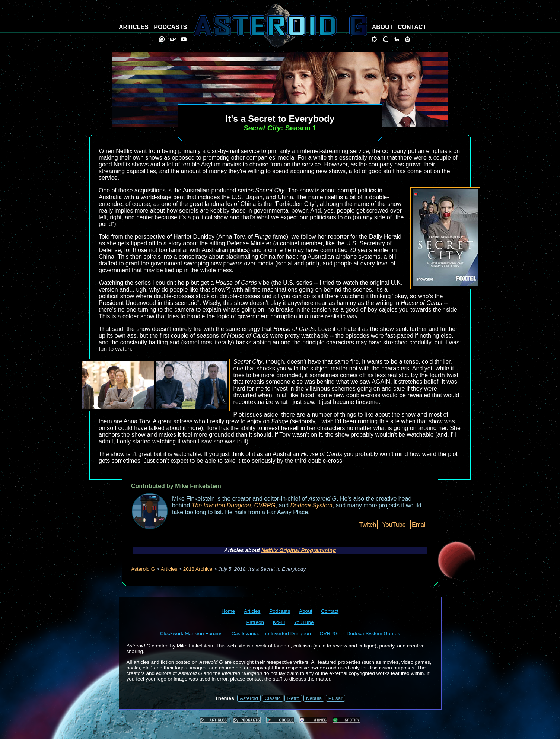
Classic (273, 698)
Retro (293, 698)
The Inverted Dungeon (221, 505)
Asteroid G (143, 569)
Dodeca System (311, 505)
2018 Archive (198, 569)
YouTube (394, 525)
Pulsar (335, 698)
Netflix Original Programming (299, 550)
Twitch (368, 525)
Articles (169, 569)
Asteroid (249, 698)
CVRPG (265, 505)
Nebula (314, 698)
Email (419, 525)
